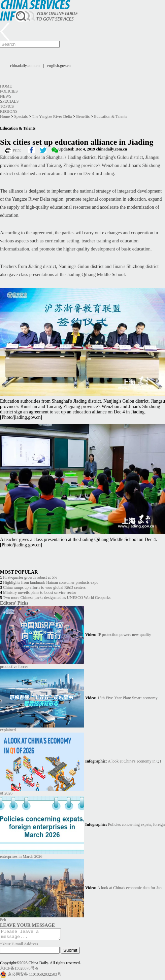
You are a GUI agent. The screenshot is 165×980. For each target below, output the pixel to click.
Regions (9, 111)
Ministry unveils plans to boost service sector (40, 593)
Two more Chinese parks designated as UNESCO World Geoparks (57, 598)
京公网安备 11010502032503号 (35, 976)
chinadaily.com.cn (25, 66)
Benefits (83, 116)
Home (6, 86)
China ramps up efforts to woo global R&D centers (44, 587)
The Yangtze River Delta (52, 116)
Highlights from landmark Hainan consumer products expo (51, 582)
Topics (7, 106)
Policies (9, 91)
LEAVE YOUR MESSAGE (27, 925)
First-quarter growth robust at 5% (30, 577)
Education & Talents (110, 116)
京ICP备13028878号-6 (19, 970)
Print (17, 150)
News (6, 96)
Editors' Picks (14, 603)
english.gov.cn (59, 66)
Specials (9, 101)
